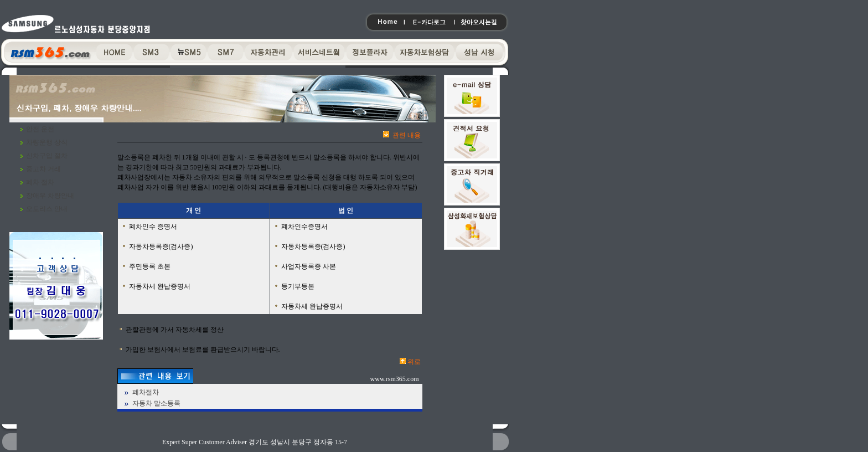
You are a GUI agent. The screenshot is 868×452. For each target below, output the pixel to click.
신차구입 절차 (47, 156)
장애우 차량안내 (50, 196)
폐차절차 (146, 392)
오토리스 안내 (47, 209)
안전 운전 (40, 129)
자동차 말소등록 (156, 403)
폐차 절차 (40, 182)
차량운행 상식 (47, 142)
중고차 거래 (43, 169)
